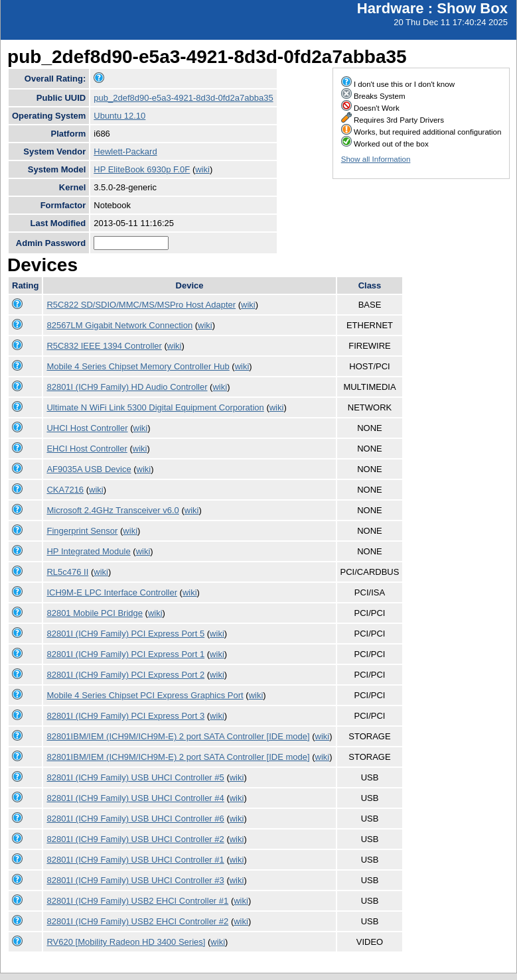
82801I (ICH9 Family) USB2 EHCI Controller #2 (137, 921)
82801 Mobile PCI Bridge (95, 613)
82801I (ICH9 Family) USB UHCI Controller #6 (135, 819)
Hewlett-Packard (125, 152)
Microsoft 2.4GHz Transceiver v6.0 (112, 510)
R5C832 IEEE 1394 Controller (104, 346)
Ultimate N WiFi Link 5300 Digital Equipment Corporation (155, 407)
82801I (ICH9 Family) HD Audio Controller (127, 387)
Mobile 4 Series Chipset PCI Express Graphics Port (145, 695)
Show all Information (376, 159)
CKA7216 (65, 490)
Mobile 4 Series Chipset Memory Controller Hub (138, 366)
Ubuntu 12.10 (119, 116)
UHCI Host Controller (87, 428)
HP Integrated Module (88, 551)
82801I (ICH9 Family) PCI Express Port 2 (125, 675)
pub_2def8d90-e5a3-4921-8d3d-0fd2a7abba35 (183, 98)
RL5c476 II (67, 572)
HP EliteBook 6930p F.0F (142, 169)
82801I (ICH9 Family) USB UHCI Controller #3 (135, 880)
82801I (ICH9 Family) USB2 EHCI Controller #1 (137, 901)
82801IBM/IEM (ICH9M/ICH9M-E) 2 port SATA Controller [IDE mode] (178, 736)
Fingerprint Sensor (82, 531)
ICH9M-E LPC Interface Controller (112, 592)
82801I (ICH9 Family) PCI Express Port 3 (125, 716)
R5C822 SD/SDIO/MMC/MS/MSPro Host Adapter (141, 305)
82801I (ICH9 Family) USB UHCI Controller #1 (135, 860)
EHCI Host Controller (87, 449)
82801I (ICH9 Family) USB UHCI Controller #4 (135, 798)
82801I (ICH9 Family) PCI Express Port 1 (125, 654)
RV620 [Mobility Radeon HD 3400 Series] (126, 942)
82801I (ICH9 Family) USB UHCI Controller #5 (135, 777)
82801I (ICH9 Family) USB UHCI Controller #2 (135, 839)
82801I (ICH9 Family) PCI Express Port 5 (125, 634)
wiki (202, 169)
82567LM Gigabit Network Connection (119, 325)
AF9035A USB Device (89, 469)
